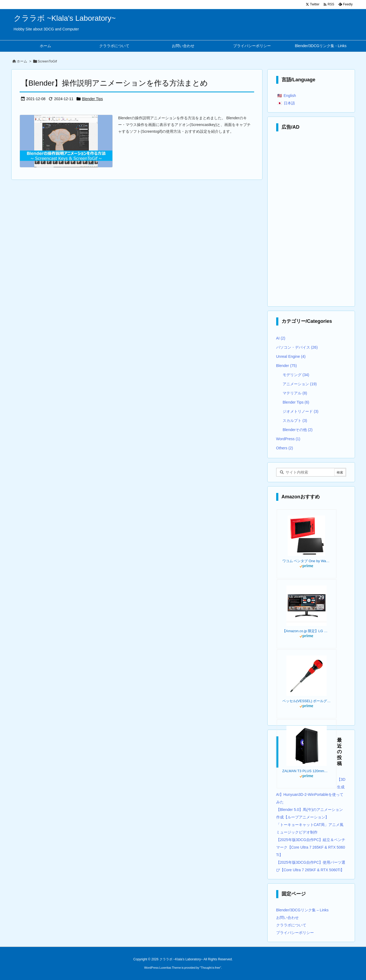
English (290, 96)
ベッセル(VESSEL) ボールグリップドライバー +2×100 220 (307, 701)
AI (281, 338)
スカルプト (295, 421)
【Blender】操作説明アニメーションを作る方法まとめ (115, 83)
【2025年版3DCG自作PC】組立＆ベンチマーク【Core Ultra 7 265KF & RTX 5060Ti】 (311, 847)
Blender (287, 366)
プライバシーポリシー (295, 933)
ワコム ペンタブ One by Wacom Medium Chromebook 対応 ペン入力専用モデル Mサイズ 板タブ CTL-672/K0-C (307, 561)
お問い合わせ (287, 918)
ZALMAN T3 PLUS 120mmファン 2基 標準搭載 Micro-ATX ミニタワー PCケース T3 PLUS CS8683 (307, 771)
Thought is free (210, 968)
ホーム (22, 61)
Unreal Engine (291, 356)
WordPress (288, 439)
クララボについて (291, 925)
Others (285, 448)
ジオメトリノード (301, 411)
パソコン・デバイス (297, 347)
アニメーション (300, 384)
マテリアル (295, 393)
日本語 (289, 103)
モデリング (296, 375)
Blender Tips (93, 99)
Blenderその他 (298, 430)
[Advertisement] (311, 220)
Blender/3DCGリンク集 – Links (302, 910)
